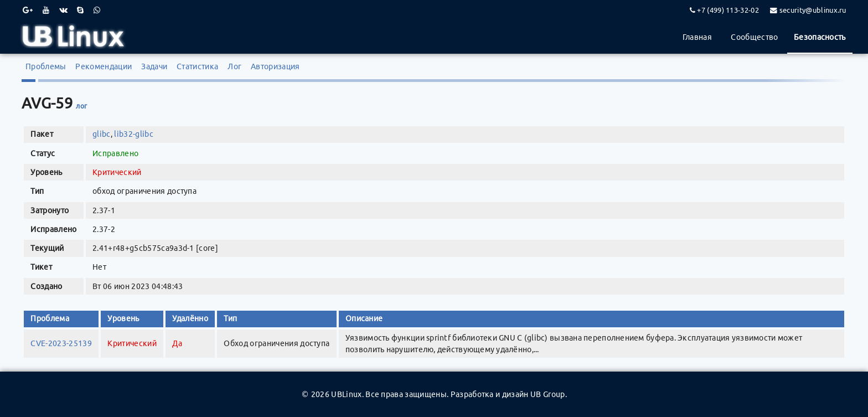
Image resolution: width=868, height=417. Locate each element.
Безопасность (820, 37)
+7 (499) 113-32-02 (728, 10)
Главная (697, 37)
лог (81, 106)
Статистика (197, 66)
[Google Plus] (28, 10)
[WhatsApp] (97, 10)
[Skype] (80, 10)
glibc (102, 134)
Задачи (154, 66)
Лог (234, 66)
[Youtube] (46, 10)
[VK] (63, 10)
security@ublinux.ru (813, 10)
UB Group (548, 394)
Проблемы (46, 66)
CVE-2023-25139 (61, 343)
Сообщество (754, 37)
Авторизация (275, 66)
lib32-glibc (134, 134)
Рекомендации (104, 66)
